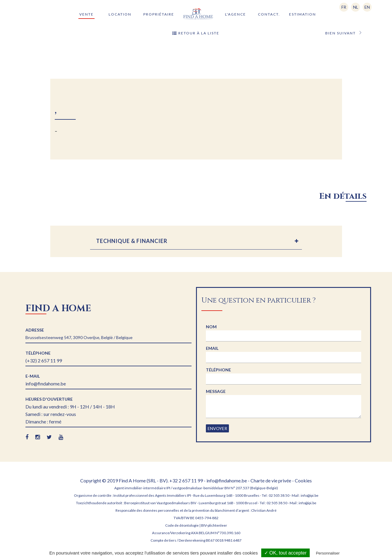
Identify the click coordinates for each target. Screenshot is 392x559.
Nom (211, 327)
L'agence (235, 14)
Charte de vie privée (271, 480)
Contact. (269, 14)
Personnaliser (328, 553)
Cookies (303, 480)
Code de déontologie (182, 525)
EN (367, 7)
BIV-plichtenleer (214, 525)
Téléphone (218, 370)
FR (344, 7)
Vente (86, 14)
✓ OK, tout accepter (285, 553)
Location (120, 14)
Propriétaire (159, 14)
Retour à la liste (196, 33)
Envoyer (217, 428)
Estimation (303, 14)
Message (216, 391)
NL (356, 7)
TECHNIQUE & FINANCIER (132, 241)
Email (212, 348)
